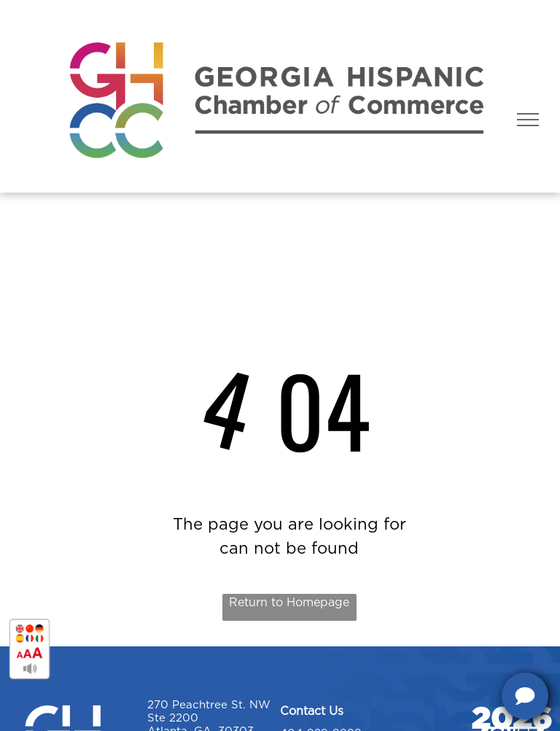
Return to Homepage (289, 603)
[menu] (528, 120)
